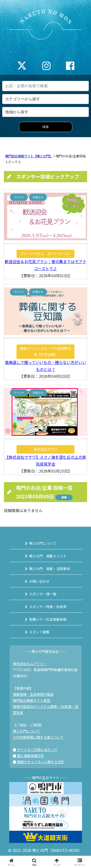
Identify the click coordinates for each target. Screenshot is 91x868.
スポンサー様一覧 (43, 594)
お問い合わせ (39, 581)
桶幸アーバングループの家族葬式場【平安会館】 (45, 351)
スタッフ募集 (39, 632)
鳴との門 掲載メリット (48, 556)
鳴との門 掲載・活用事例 (50, 569)
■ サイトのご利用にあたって (35, 750)
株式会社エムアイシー (30, 664)
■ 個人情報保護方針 (29, 756)
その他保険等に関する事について (38, 737)
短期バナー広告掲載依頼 (48, 619)
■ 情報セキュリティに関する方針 (39, 762)
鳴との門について (43, 543)
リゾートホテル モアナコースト (45, 254)
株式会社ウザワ (46, 449)
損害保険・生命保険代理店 (33, 694)
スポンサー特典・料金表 (48, 607)
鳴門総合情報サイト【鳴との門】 (29, 156)
